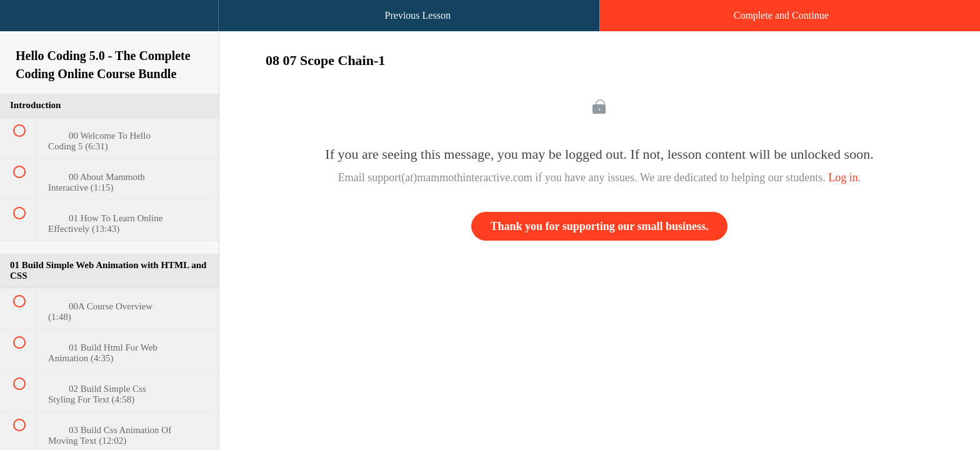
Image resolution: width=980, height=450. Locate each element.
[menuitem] (109, 28)
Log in (843, 177)
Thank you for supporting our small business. (600, 226)
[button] (22, 22)
